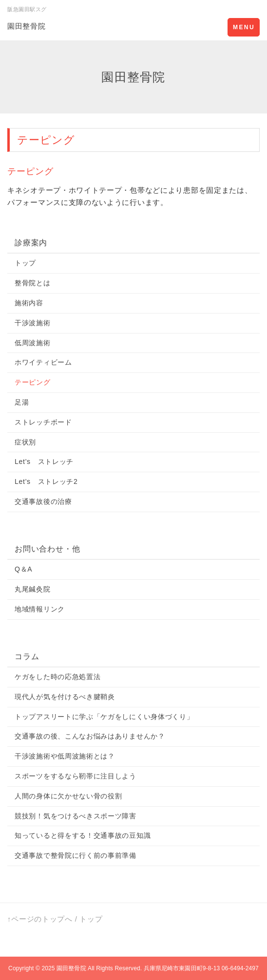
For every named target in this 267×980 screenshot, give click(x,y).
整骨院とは (33, 283)
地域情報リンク (40, 609)
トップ (25, 263)
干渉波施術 (33, 323)
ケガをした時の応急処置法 (57, 677)
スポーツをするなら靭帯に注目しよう (76, 776)
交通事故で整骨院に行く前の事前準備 (76, 855)
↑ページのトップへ (40, 919)
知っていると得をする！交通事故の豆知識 (83, 835)
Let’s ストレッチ (44, 462)
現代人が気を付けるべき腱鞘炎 (65, 697)
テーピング (33, 382)
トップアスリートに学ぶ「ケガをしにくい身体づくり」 (104, 717)
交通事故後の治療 (43, 501)
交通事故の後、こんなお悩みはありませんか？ (90, 736)
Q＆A (23, 569)
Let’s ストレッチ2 (46, 481)
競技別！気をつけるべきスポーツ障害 (76, 816)
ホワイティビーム (43, 362)
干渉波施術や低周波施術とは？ (65, 756)
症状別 (25, 442)
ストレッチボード (43, 422)
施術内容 (29, 303)
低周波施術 (33, 343)
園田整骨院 (27, 26)
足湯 (22, 402)
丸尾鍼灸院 (33, 589)
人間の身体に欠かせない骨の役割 (68, 796)
